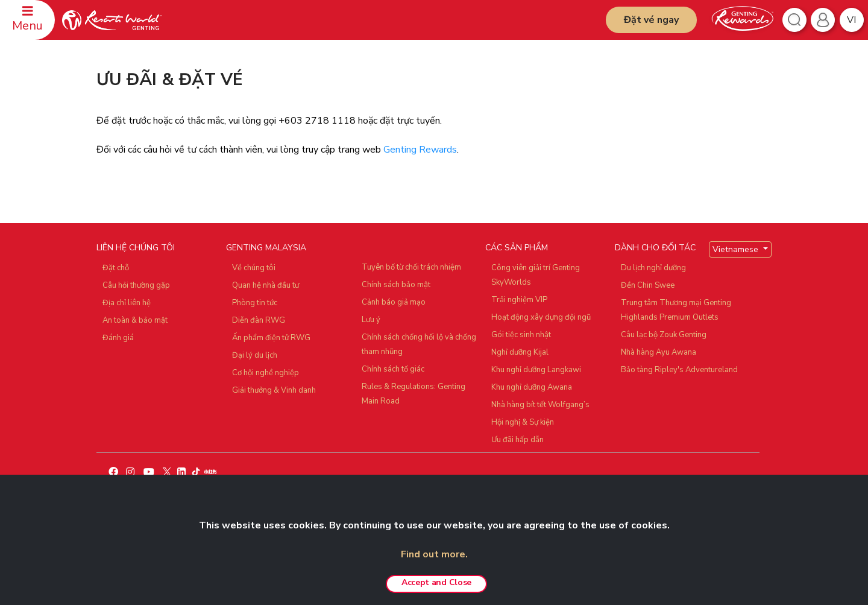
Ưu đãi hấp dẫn (517, 440)
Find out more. (434, 554)
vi (851, 20)
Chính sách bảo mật (396, 285)
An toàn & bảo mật (135, 320)
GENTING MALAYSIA (266, 248)
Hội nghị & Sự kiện (523, 422)
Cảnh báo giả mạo (394, 302)
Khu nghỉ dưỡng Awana (532, 387)
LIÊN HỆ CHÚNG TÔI (136, 248)
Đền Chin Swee (648, 285)
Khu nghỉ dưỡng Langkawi (536, 370)
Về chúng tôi (254, 268)
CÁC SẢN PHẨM (517, 248)
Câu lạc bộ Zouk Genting (664, 335)
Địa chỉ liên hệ (127, 303)
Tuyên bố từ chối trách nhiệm (411, 267)
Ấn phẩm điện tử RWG (271, 338)
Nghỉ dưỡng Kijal (520, 352)
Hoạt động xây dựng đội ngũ (541, 317)
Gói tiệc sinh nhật (521, 335)
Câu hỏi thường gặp (136, 285)
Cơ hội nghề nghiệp (266, 373)
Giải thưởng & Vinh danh (274, 390)
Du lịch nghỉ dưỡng (653, 268)
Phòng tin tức (255, 303)
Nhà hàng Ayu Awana (659, 352)
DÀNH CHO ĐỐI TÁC (655, 248)
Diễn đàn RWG (259, 320)
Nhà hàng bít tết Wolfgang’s (540, 405)
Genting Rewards (420, 150)
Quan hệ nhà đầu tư (266, 285)
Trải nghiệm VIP (519, 300)
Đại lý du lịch (255, 355)
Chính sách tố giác (393, 369)
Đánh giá (118, 338)
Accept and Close (436, 582)
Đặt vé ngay (651, 20)
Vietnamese (737, 249)
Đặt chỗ (116, 268)
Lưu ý (371, 320)
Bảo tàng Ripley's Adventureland (679, 370)
